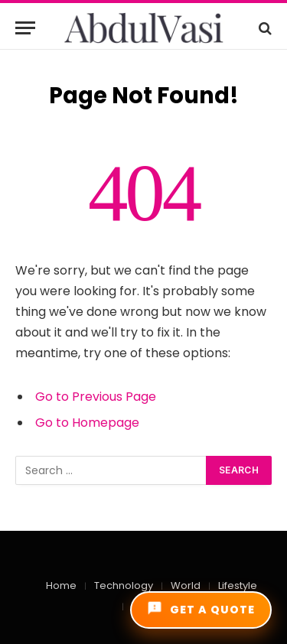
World (186, 585)
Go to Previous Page (96, 397)
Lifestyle (238, 585)
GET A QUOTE (201, 609)
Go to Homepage (87, 423)
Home (61, 585)
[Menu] (25, 28)
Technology (124, 585)
